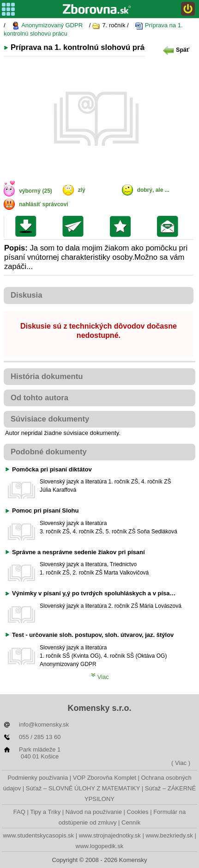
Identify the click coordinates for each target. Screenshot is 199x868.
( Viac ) (181, 763)
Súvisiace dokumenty (50, 419)
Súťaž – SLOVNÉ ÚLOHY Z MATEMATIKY (83, 788)
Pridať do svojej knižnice (123, 226)
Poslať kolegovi (75, 226)
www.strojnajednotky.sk (110, 835)
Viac (100, 677)
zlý (82, 190)
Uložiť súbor (28, 226)
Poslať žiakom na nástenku (170, 226)
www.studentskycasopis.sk (38, 835)
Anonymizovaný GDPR (47, 26)
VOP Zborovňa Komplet (105, 778)
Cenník (131, 822)
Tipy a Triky (45, 812)
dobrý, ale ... (153, 190)
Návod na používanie (94, 812)
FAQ (19, 812)
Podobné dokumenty (49, 452)
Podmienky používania (38, 778)
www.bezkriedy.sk (169, 835)
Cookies (138, 812)
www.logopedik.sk (99, 846)
